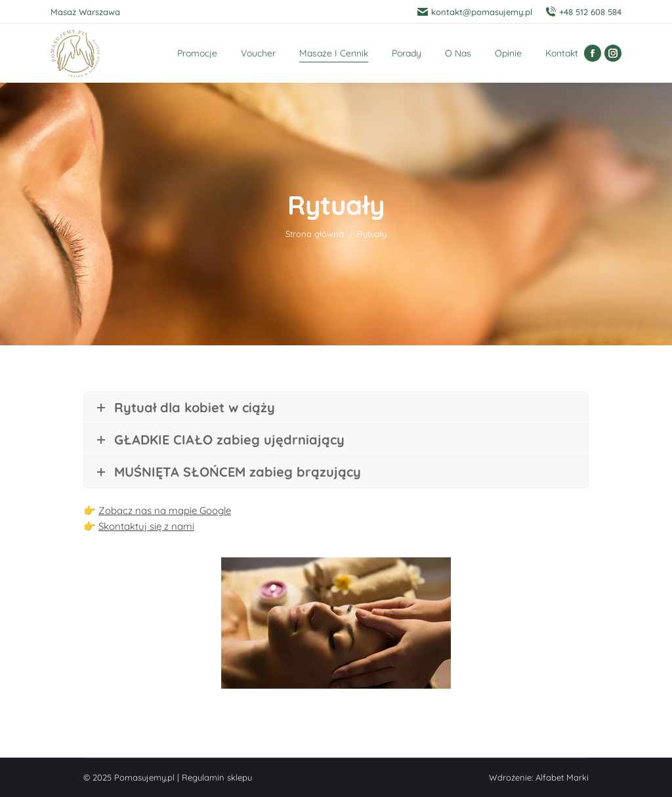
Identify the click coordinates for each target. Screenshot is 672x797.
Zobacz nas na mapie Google (165, 510)
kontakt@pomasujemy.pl (475, 12)
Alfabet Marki (562, 777)
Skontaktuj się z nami (146, 526)
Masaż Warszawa (85, 12)
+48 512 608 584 (583, 12)
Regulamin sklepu (217, 777)
